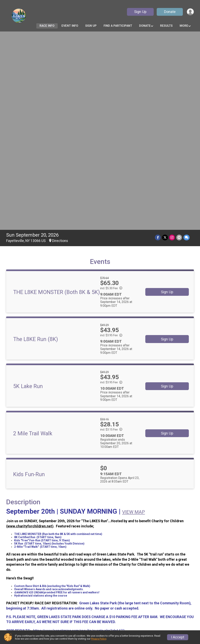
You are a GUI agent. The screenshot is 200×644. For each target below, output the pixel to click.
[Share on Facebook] (158, 42)
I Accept (178, 637)
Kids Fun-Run (29, 279)
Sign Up (140, 12)
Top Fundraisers (116, 608)
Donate (169, 12)
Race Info (47, 26)
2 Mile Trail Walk (33, 238)
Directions (60, 46)
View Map (100, 533)
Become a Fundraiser (120, 600)
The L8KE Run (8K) (36, 144)
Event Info (70, 26)
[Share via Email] (179, 42)
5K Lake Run (28, 191)
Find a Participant (118, 26)
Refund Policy (68, 603)
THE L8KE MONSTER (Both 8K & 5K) (56, 97)
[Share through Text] (187, 42)
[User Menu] (190, 12)
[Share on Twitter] (165, 42)
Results (166, 26)
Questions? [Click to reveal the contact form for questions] (22, 474)
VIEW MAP (134, 317)
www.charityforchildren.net (30, 331)
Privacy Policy (99, 639)
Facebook (76, 562)
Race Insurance (118, 616)
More (184, 26)
